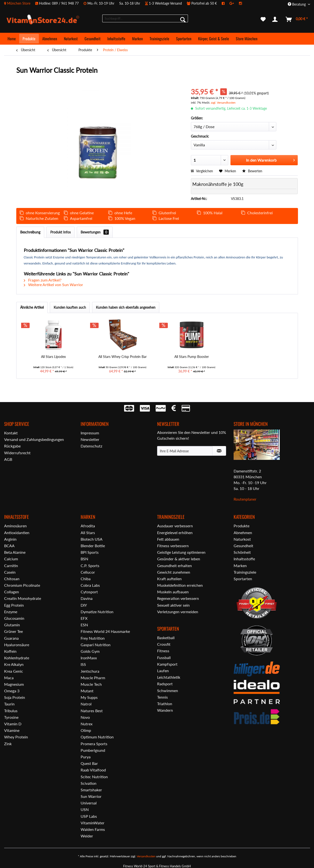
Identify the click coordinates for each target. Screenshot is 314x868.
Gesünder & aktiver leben (179, 559)
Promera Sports (94, 744)
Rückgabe (12, 446)
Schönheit (242, 552)
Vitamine (12, 730)
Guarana (11, 638)
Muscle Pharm (93, 678)
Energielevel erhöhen (175, 533)
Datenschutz (91, 446)
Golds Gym (90, 651)
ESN (84, 625)
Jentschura (90, 671)
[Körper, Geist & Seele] (214, 39)
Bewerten (252, 171)
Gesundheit (243, 546)
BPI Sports (90, 552)
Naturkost (242, 539)
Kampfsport (167, 664)
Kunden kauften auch (70, 307)
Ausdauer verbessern (175, 526)
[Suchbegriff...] (145, 18)
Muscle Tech (91, 684)
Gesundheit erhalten (174, 566)
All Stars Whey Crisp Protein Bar (123, 357)
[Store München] (247, 39)
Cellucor (88, 572)
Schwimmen (168, 690)
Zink (8, 744)
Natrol (86, 704)
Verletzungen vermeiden (178, 612)
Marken (240, 566)
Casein (10, 572)
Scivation (89, 783)
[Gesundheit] (93, 39)
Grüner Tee (13, 631)
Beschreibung (30, 232)
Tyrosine (11, 717)
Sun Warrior (91, 796)
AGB (8, 459)
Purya (86, 757)
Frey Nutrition (93, 638)
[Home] (12, 39)
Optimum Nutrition (97, 737)
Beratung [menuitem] (297, 4)
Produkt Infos (60, 232)
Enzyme (11, 612)
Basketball (166, 638)
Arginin (10, 539)
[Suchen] (183, 19)
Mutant (87, 691)
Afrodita (88, 526)
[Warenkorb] (297, 19)
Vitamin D (13, 724)
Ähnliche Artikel (32, 307)
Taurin (9, 704)
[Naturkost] (71, 39)
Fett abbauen (168, 539)
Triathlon (165, 704)
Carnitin (11, 566)
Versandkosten (146, 856)
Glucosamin (14, 618)
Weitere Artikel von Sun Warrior (53, 285)
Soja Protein (15, 697)
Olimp (86, 730)
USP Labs (89, 816)
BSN (84, 559)
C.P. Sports (90, 566)
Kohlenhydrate (17, 658)
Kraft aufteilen (169, 579)
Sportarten (243, 579)
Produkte (242, 526)
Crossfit (164, 644)
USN (85, 809)
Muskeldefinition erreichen (180, 585)
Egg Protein (14, 605)
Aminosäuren (15, 526)
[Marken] (137, 39)
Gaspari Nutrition (96, 645)
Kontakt (11, 433)
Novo (85, 717)
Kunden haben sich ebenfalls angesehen (126, 307)
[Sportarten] (184, 39)
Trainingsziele (245, 572)
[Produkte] (29, 39)
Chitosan (12, 579)
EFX (84, 618)
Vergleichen (202, 171)
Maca (9, 678)
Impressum (90, 433)
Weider (87, 836)
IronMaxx (89, 658)
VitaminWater (93, 823)
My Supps (89, 697)
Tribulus (11, 711)
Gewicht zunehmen (174, 572)
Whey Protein (16, 737)
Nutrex (87, 724)
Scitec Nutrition (94, 777)
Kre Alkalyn (14, 664)
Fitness (163, 651)
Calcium (11, 559)
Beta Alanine (15, 552)
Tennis (162, 697)
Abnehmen (243, 533)
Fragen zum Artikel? (43, 280)
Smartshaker (91, 790)
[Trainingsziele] (159, 39)
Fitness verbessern (173, 546)
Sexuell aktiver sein (173, 605)
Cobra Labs (90, 585)
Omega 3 (12, 691)
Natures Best (92, 711)
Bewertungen (95, 232)
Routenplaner (245, 499)
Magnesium (14, 684)
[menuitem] (125, 3)
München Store (19, 3)
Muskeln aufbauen (173, 592)
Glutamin (12, 625)
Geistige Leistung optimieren (181, 552)
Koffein (10, 651)
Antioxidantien (17, 533)
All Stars (88, 533)
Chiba (86, 579)
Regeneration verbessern (178, 598)
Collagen (12, 592)
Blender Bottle (93, 546)
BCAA (9, 546)
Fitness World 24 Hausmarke (105, 631)
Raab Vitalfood (93, 770)
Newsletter (90, 439)
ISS (83, 664)
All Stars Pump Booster (192, 357)
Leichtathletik (169, 677)
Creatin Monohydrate (23, 598)
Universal (89, 803)
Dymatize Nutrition (97, 612)
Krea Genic (14, 671)
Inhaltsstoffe (244, 559)
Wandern (165, 710)
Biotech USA (92, 539)
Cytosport (89, 592)
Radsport (165, 684)
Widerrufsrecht (17, 453)
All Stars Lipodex (53, 357)
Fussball (164, 657)
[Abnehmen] (50, 39)
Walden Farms (93, 829)
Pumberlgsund (93, 750)
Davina (87, 598)
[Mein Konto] (276, 19)
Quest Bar (89, 763)
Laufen (163, 671)
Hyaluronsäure (17, 645)
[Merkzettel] (263, 19)
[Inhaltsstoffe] (116, 39)
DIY (84, 605)
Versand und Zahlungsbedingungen (34, 439)
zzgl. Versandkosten (223, 103)
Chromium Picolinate (22, 585)
